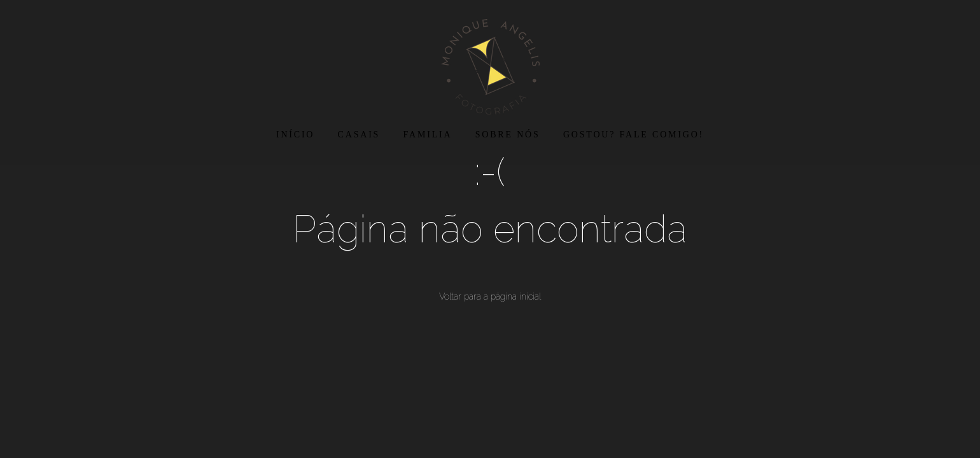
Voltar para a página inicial (490, 296)
